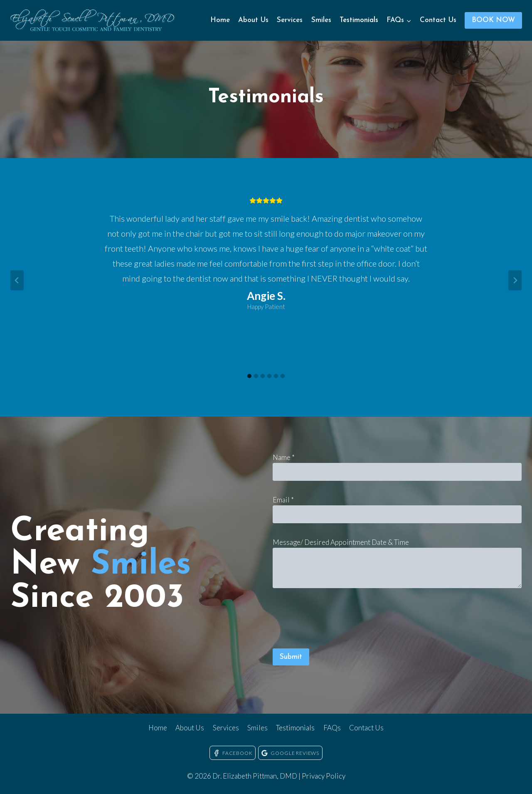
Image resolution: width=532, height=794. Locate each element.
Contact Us (438, 20)
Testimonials (359, 20)
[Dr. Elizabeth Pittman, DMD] (93, 20)
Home (220, 20)
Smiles (321, 20)
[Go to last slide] (17, 280)
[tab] (249, 376)
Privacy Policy (324, 776)
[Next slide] (515, 280)
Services (290, 20)
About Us (253, 20)
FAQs (332, 728)
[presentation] (336, 621)
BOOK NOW (493, 20)
